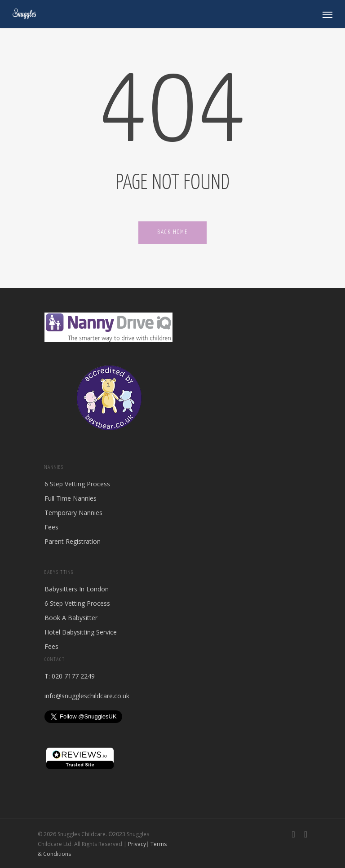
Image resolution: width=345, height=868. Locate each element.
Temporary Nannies (73, 513)
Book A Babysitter (71, 618)
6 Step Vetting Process (77, 484)
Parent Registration (73, 541)
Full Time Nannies (71, 498)
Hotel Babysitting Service (81, 632)
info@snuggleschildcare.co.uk (87, 696)
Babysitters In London (77, 589)
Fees (51, 527)
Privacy (137, 844)
